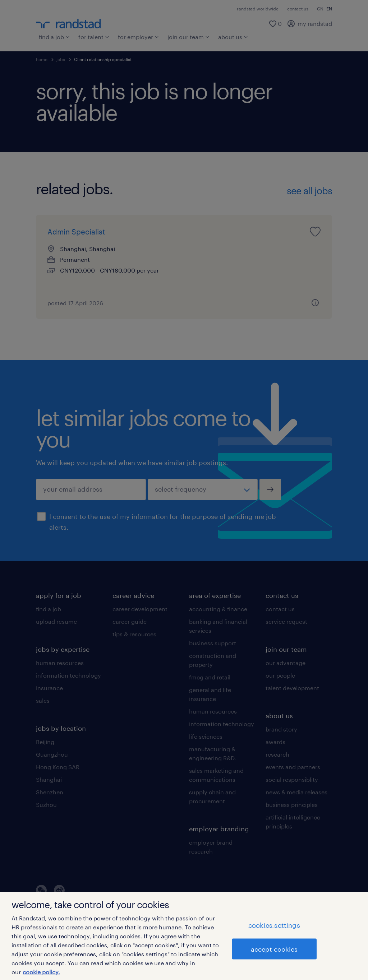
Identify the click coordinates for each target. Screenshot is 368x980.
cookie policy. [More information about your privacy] (41, 972)
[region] (184, 936)
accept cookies (274, 949)
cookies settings (274, 925)
